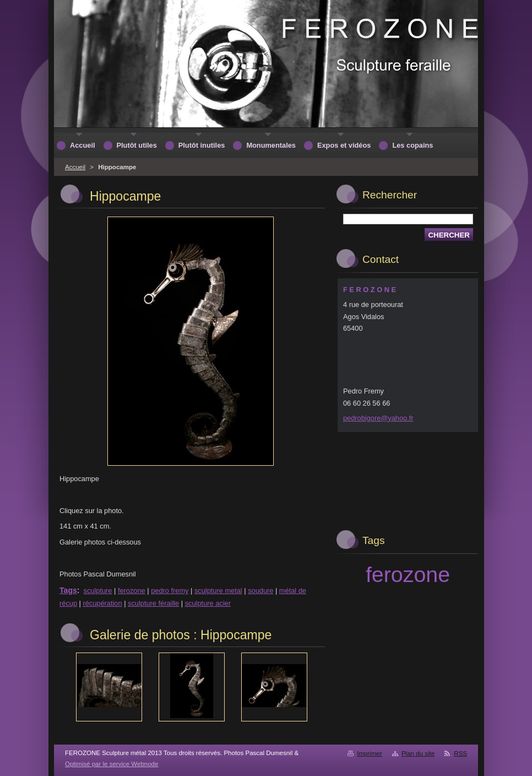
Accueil (75, 167)
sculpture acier (208, 603)
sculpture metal (218, 591)
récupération (102, 603)
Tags (68, 590)
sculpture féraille (153, 603)
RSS (460, 753)
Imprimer (369, 753)
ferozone (132, 591)
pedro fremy (170, 591)
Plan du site (418, 753)
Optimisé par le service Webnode (112, 764)
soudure (260, 591)
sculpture (98, 591)
